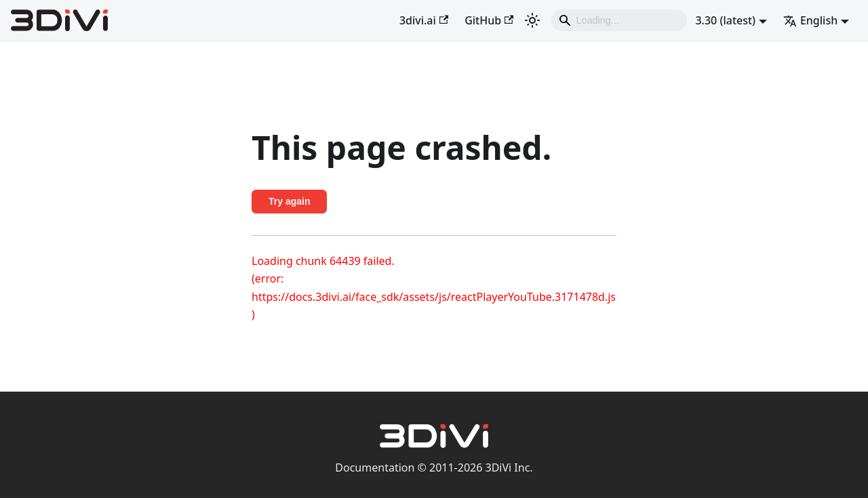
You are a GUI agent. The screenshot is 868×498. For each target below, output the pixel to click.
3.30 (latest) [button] (725, 20)
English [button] (810, 20)
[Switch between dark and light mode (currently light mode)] (532, 20)
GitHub (489, 20)
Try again (289, 201)
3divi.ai (424, 20)
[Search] (619, 20)
